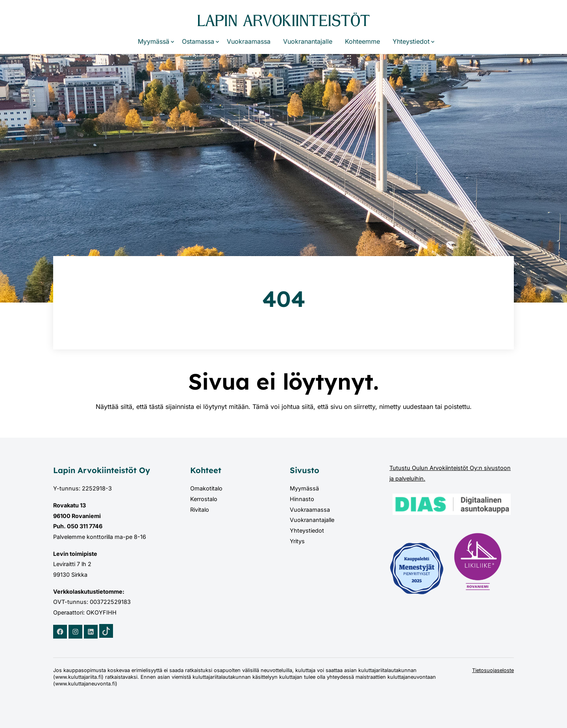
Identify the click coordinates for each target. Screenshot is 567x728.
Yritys (297, 541)
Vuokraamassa (249, 41)
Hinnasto (302, 499)
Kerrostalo (204, 499)
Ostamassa (198, 41)
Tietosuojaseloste (493, 670)
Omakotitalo (206, 488)
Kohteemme (362, 41)
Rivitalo (200, 510)
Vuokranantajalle (308, 41)
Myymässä (154, 41)
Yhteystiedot (411, 41)
